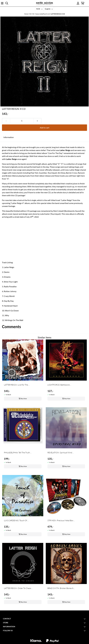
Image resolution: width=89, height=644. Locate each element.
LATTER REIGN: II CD (58, 14)
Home (26, 14)
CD (30, 14)
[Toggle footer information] (85, 619)
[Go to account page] (78, 3)
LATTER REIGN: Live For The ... (17, 385)
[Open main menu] (2, 3)
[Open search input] (7, 3)
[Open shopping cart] (83, 3)
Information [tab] (9, 137)
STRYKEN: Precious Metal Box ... (61, 520)
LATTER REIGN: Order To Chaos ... (18, 588)
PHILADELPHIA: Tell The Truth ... (18, 453)
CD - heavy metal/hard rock (41, 14)
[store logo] (44, 3)
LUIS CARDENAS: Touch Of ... (16, 520)
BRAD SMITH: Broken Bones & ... (61, 588)
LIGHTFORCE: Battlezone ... (59, 385)
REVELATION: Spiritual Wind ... (61, 453)
